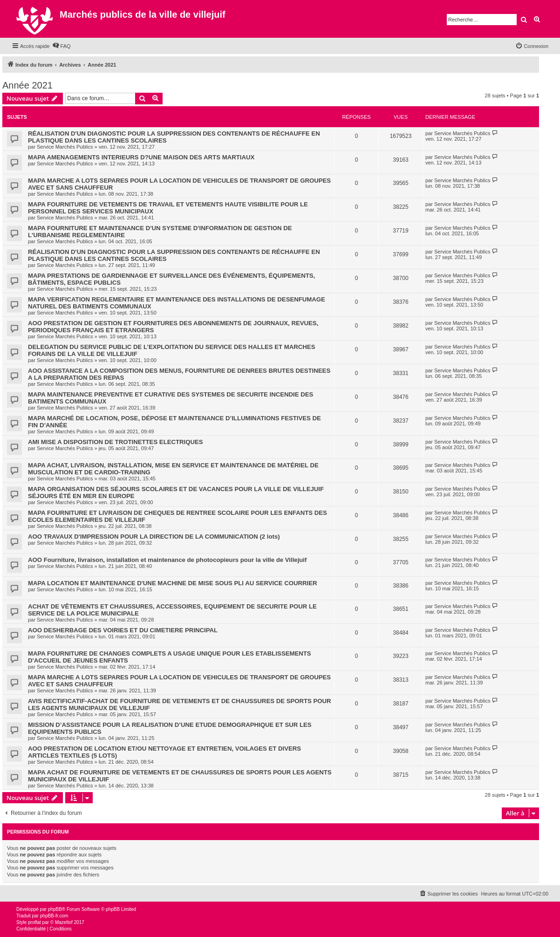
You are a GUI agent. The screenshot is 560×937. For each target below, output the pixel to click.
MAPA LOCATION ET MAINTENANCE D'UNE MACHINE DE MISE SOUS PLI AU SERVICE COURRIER (173, 583)
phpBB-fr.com (54, 916)
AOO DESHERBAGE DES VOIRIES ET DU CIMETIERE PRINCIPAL (123, 630)
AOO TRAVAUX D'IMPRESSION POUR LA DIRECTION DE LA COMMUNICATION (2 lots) (154, 537)
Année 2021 (27, 85)
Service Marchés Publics (65, 147)
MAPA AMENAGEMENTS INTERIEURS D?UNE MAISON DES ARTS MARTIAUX (141, 157)
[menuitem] (61, 46)
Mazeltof (64, 922)
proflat (34, 922)
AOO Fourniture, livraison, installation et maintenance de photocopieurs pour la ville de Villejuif (167, 560)
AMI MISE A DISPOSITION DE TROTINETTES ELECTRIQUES (116, 442)
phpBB (55, 909)
